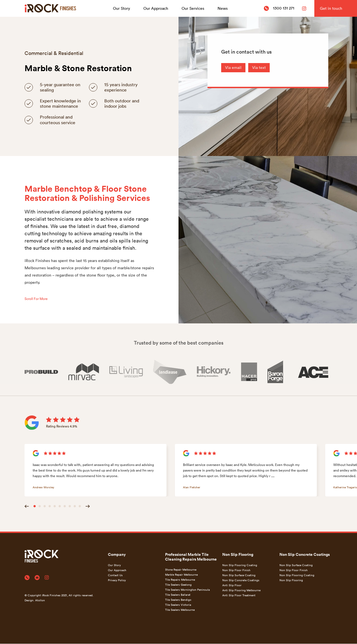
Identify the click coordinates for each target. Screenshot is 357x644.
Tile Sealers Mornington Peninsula (187, 590)
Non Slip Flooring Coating (240, 565)
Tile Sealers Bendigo (178, 600)
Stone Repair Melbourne (181, 569)
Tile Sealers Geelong (178, 585)
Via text (259, 67)
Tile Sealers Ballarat (178, 595)
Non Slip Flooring (291, 580)
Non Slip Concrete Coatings (241, 580)
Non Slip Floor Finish (236, 570)
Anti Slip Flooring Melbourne (241, 590)
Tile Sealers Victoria (178, 605)
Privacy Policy (117, 580)
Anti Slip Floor (232, 585)
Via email (233, 67)
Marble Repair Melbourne (181, 575)
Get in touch (331, 8)
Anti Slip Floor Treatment (239, 595)
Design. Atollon (35, 600)
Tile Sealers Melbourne (180, 610)
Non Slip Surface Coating (239, 575)
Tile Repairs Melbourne (180, 580)
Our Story (121, 8)
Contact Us (115, 575)
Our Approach (156, 8)
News (223, 8)
